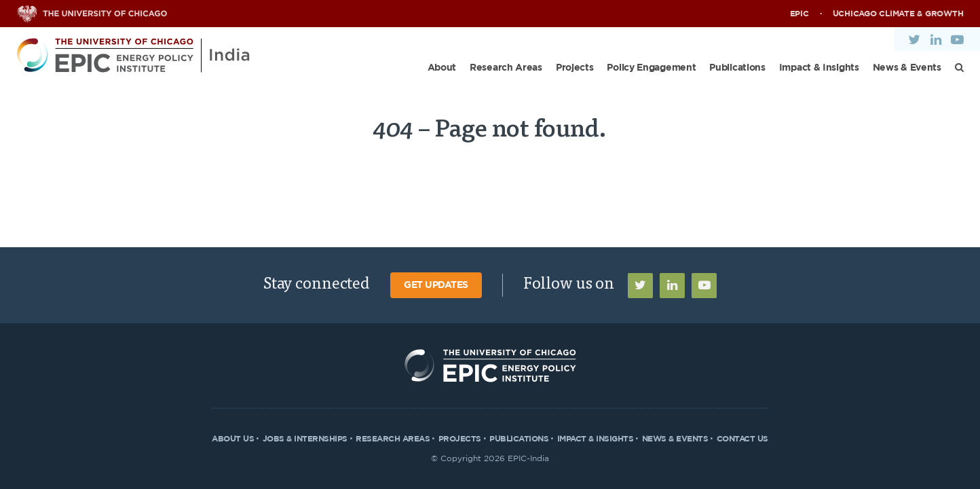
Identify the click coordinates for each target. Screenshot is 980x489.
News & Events (907, 68)
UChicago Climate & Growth (898, 14)
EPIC (799, 14)
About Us (233, 439)
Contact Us (742, 439)
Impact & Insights (819, 68)
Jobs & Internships (305, 439)
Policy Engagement (651, 68)
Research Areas (506, 68)
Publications (737, 68)
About (442, 68)
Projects (575, 68)
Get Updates (436, 285)
